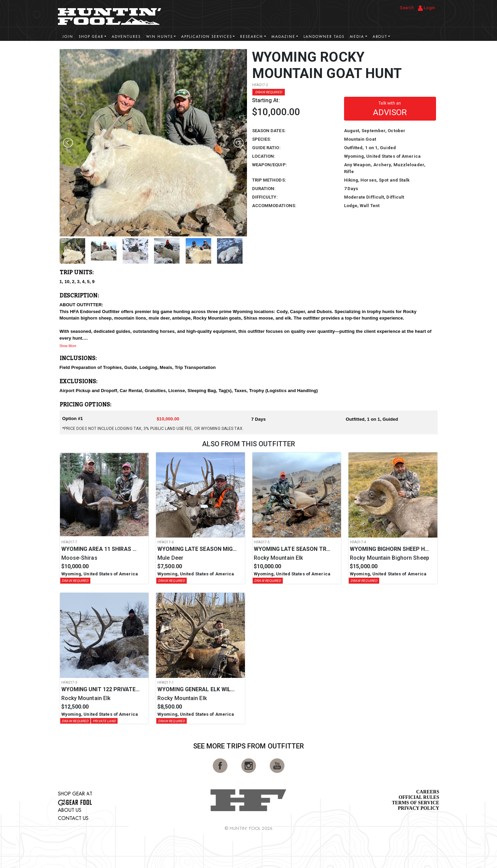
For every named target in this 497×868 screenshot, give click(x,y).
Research (252, 37)
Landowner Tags (324, 37)
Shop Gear (91, 37)
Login (427, 8)
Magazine (283, 37)
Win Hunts (159, 37)
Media (357, 37)
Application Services (207, 37)
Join (68, 37)
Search (407, 8)
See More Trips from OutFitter (249, 746)
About (380, 37)
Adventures (126, 37)
